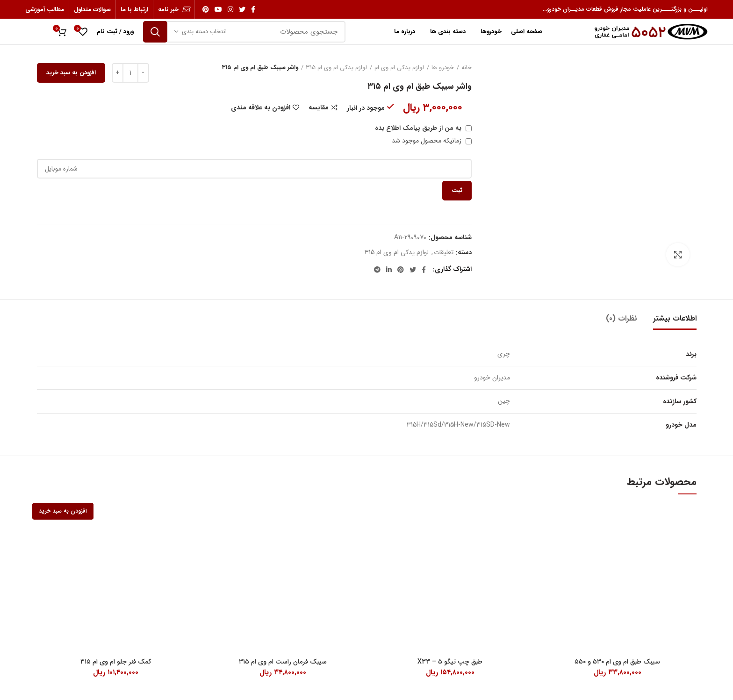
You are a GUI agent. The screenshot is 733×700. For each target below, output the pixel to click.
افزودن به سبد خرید (71, 73)
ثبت (457, 190)
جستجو (155, 32)
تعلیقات (444, 253)
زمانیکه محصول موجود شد (432, 141)
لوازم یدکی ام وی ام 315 (336, 68)
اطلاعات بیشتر (675, 318)
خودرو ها (443, 68)
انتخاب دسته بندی (204, 32)
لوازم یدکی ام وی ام (399, 68)
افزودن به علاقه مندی (261, 107)
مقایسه (319, 107)
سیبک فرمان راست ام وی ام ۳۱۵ (283, 662)
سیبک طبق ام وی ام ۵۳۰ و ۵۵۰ (617, 662)
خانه (467, 68)
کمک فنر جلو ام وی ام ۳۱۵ (116, 662)
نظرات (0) (622, 318)
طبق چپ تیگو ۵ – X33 (450, 662)
